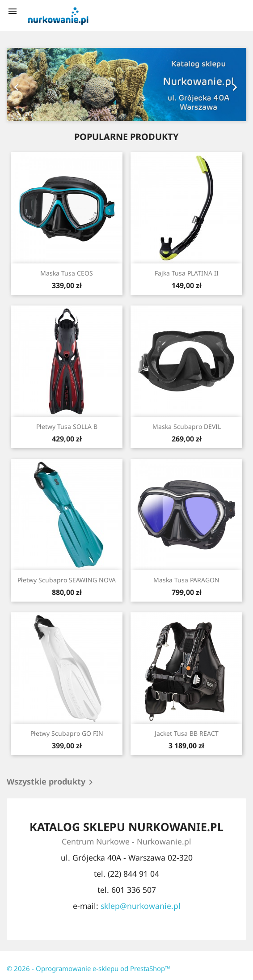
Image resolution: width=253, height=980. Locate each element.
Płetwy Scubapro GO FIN (67, 733)
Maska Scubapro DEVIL (187, 426)
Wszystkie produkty (51, 782)
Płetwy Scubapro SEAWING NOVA (67, 580)
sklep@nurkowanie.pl (141, 906)
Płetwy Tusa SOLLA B (67, 426)
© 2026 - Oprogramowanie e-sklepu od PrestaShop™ (89, 968)
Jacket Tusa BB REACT (187, 733)
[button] (25, 85)
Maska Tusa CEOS (67, 273)
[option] (126, 85)
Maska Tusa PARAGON (186, 580)
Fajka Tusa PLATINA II (187, 273)
